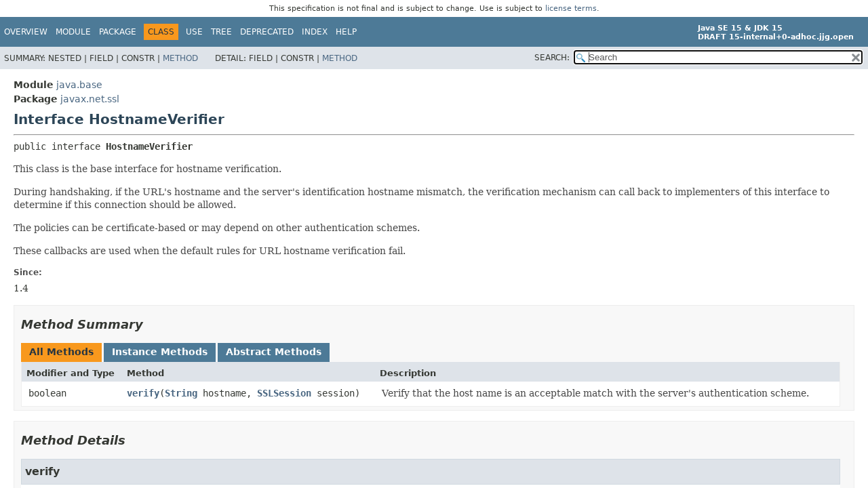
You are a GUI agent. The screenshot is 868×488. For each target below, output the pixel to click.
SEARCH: (552, 58)
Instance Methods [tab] (160, 352)
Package (118, 32)
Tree (221, 32)
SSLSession (284, 393)
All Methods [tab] (61, 352)
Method (180, 58)
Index (315, 32)
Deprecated (267, 32)
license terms (571, 8)
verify (143, 393)
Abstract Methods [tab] (274, 352)
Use (194, 32)
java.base (79, 85)
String (181, 393)
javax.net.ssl (90, 99)
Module (73, 32)
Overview (26, 32)
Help (346, 32)
